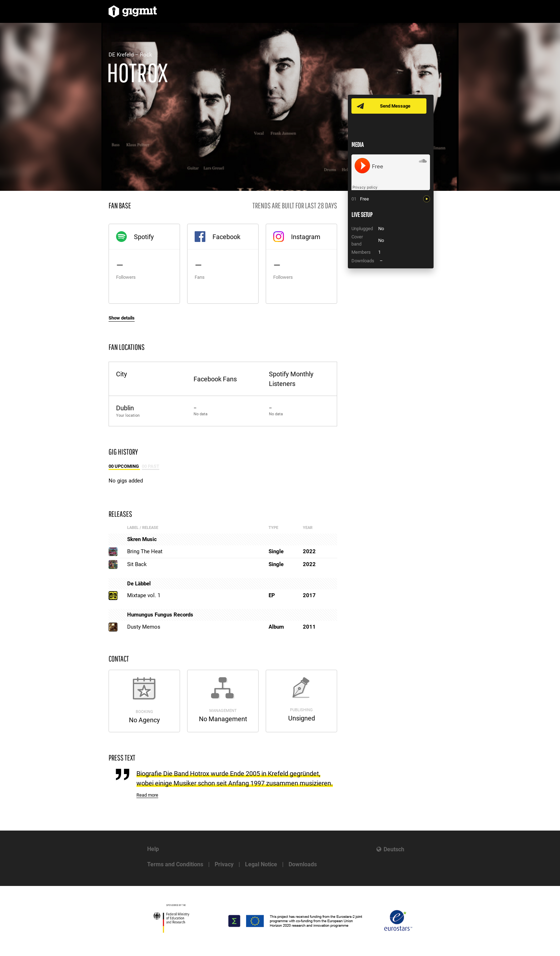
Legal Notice (261, 864)
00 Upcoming (124, 466)
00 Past (151, 466)
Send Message (395, 106)
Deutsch (394, 849)
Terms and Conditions (175, 864)
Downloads (303, 864)
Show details (122, 318)
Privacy (224, 864)
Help (153, 849)
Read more (147, 795)
